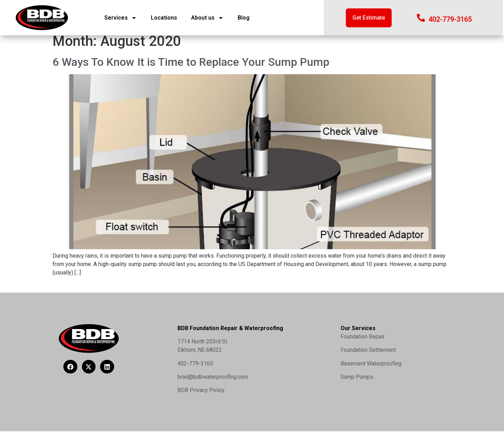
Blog (244, 18)
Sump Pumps (357, 382)
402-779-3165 (450, 19)
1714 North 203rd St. (203, 347)
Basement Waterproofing (371, 369)
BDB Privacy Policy (201, 396)
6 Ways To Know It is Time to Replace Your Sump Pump (191, 67)
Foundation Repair (363, 342)
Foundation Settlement (368, 355)
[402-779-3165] (421, 18)
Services (121, 18)
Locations (164, 18)
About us (207, 18)
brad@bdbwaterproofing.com (213, 382)
